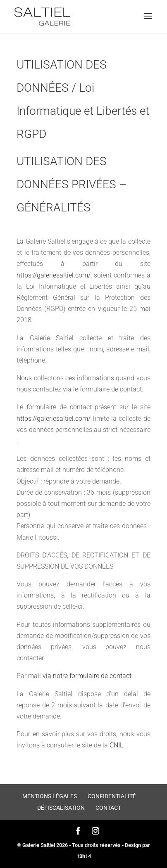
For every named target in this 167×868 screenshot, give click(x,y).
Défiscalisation (61, 808)
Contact (108, 808)
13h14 (84, 856)
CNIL (116, 745)
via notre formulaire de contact (87, 676)
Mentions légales (50, 796)
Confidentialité (112, 796)
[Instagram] (95, 831)
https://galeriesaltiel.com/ (54, 275)
